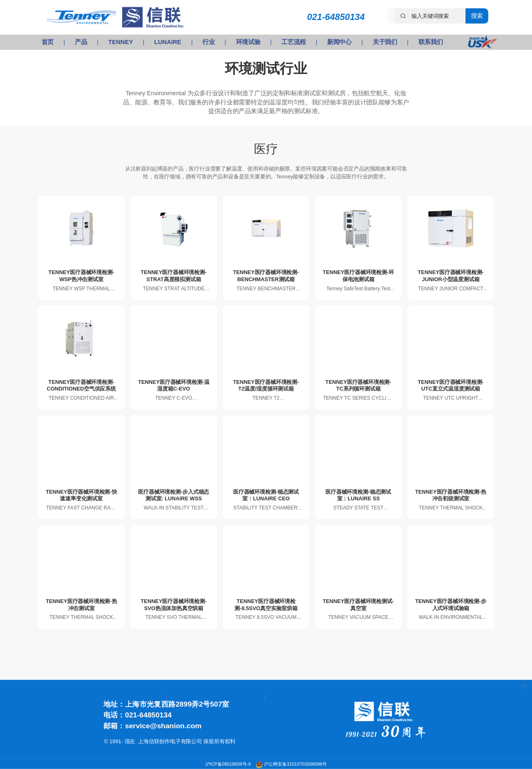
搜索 (477, 16)
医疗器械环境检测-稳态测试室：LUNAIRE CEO (266, 495)
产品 (81, 42)
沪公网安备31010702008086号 (295, 764)
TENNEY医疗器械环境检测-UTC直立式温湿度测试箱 (451, 385)
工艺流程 (294, 42)
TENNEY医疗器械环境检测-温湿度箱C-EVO (174, 385)
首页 (48, 42)
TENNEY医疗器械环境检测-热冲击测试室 (81, 605)
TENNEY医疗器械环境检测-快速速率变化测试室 (81, 495)
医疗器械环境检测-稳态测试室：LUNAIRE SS (358, 495)
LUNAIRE (168, 42)
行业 (208, 42)
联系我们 (431, 42)
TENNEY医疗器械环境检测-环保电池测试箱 (358, 276)
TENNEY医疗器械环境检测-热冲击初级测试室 (451, 495)
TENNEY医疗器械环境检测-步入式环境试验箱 (451, 605)
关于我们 (385, 42)
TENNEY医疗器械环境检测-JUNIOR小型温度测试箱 (451, 276)
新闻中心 (339, 42)
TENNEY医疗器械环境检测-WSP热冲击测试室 (81, 276)
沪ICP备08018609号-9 (229, 764)
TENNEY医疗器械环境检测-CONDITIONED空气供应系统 (81, 385)
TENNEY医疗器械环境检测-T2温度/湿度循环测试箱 (266, 385)
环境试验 (248, 42)
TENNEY (121, 42)
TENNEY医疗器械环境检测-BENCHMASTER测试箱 (266, 276)
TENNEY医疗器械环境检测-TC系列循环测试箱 (358, 385)
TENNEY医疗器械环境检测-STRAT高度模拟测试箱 (174, 276)
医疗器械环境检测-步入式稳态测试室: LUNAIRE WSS (174, 495)
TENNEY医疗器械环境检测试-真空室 (358, 605)
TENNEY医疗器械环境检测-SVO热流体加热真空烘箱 (174, 605)
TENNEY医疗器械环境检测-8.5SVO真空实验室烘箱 (266, 605)
